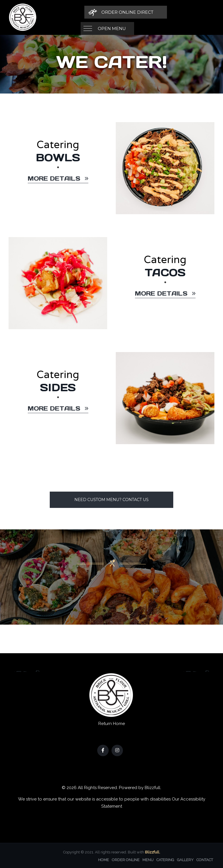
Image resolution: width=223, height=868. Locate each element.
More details (58, 183)
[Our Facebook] (103, 750)
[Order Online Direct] (175, 12)
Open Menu (112, 12)
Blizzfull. (153, 852)
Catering (165, 859)
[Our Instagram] (117, 750)
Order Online (126, 859)
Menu (148, 859)
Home (103, 859)
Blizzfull (153, 787)
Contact (205, 859)
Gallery (185, 859)
